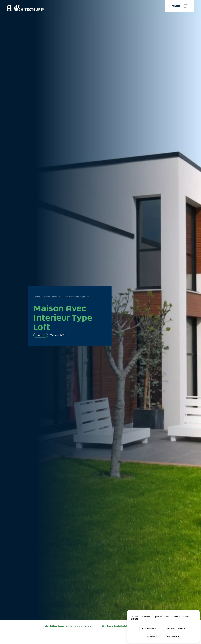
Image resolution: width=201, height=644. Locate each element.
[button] (180, 6)
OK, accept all (150, 628)
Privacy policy (174, 637)
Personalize (153, 637)
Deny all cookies (176, 628)
